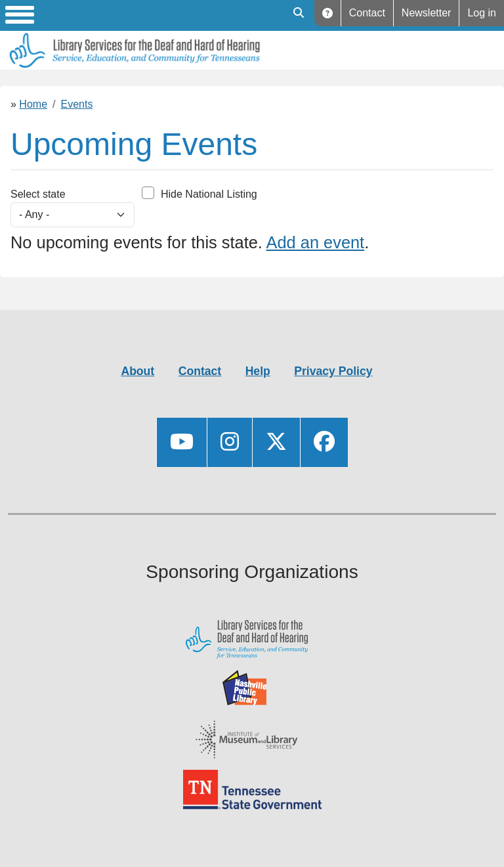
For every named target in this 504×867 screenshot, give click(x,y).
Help (328, 13)
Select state (38, 194)
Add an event (316, 242)
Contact (367, 13)
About (137, 371)
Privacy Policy (333, 371)
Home (33, 104)
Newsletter (427, 13)
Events (77, 104)
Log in (482, 13)
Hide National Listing (209, 194)
